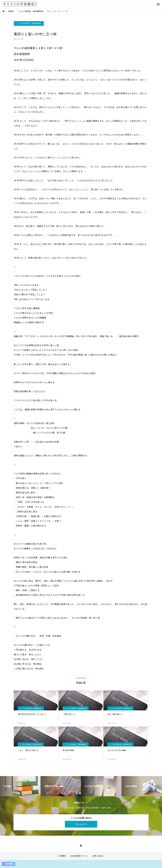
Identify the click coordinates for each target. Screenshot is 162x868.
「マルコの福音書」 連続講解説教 (29, 23)
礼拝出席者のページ (79, 856)
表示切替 (9, 864)
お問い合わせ (98, 856)
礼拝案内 (62, 856)
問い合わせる (81, 824)
